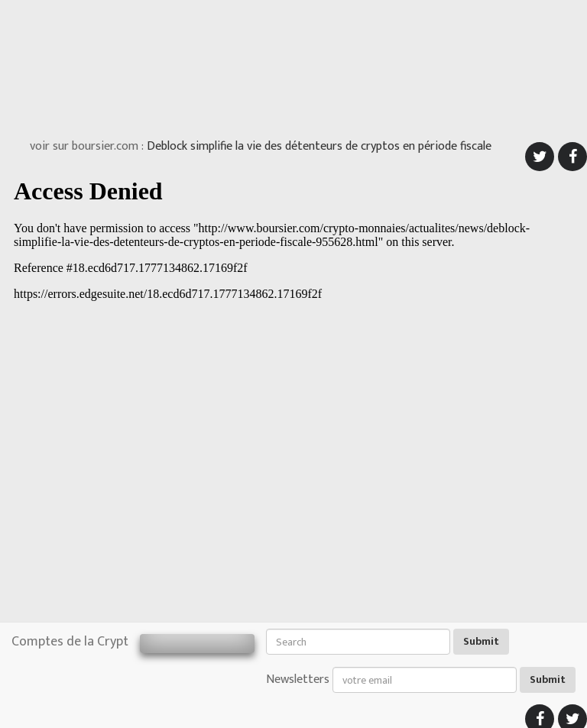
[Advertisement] (293, 65)
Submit (481, 641)
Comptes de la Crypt (70, 642)
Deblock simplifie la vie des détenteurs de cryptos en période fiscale (319, 146)
